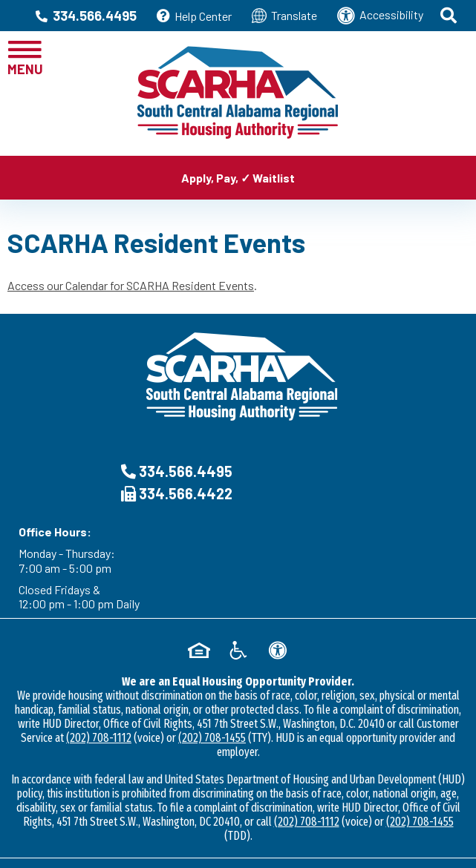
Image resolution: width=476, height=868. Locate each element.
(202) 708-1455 (212, 653)
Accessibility (380, 16)
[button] (450, 16)
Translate (284, 16)
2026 (118, 788)
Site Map (199, 802)
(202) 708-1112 (99, 653)
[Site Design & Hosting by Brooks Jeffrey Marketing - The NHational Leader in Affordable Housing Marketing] (238, 842)
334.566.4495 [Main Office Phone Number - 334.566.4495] (86, 16)
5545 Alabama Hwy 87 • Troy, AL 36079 (238, 816)
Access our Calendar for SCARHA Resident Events (131, 285)
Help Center (194, 16)
